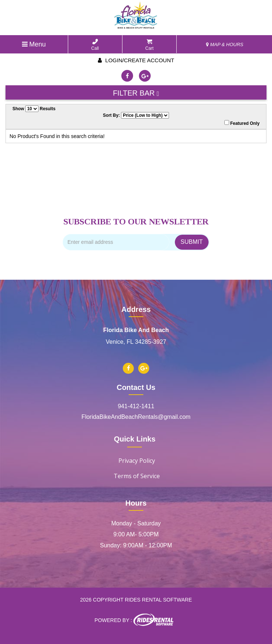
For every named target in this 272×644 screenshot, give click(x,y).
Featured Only (242, 123)
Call (95, 45)
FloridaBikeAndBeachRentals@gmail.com (136, 417)
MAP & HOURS (225, 44)
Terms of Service (137, 476)
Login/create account (136, 60)
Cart (149, 45)
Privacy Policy (137, 461)
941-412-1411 (136, 406)
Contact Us (136, 387)
